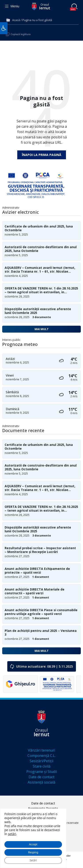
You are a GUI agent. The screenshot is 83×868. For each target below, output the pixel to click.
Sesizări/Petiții (41, 761)
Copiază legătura (21, 34)
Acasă (16, 20)
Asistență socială (41, 782)
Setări (33, 860)
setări (12, 834)
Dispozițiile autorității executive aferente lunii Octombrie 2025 (38, 311)
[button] (4, 28)
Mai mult (42, 329)
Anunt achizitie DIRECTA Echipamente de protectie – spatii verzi (37, 571)
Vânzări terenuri (41, 750)
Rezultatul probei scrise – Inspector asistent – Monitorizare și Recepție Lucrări (40, 550)
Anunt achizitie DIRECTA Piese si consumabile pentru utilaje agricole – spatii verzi (41, 612)
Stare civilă (42, 766)
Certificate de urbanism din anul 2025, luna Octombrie (39, 228)
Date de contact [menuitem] (43, 803)
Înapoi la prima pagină (42, 155)
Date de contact (41, 777)
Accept (33, 844)
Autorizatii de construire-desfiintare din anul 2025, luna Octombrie (41, 249)
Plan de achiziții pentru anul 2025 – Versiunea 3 (41, 633)
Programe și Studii (42, 772)
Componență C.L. (41, 756)
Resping (33, 852)
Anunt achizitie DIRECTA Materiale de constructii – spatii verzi (35, 591)
